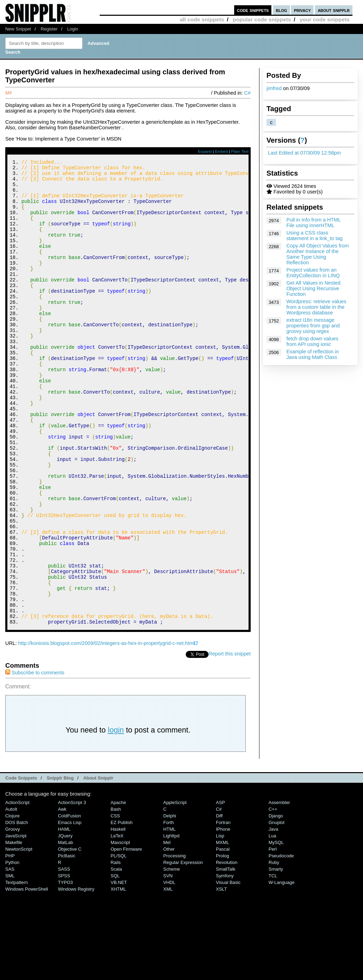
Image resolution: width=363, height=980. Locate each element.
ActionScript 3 (72, 890)
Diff (219, 903)
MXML (222, 930)
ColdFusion (70, 903)
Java (273, 916)
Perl (273, 936)
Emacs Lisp (70, 910)
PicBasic (67, 943)
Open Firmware (126, 936)
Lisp (220, 923)
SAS (10, 956)
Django (276, 903)
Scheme (172, 956)
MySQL (276, 930)
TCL (273, 963)
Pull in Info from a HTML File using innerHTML (314, 223)
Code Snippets (21, 865)
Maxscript (120, 930)
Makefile (14, 930)
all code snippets (202, 19)
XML (168, 976)
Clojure (12, 903)
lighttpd (171, 923)
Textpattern (16, 970)
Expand (205, 151)
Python (12, 950)
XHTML (118, 976)
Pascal (223, 936)
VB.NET (119, 970)
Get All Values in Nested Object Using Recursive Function (313, 288)
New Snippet (18, 29)
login (116, 817)
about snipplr (334, 10)
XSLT (221, 976)
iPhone (223, 916)
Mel (167, 930)
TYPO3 (65, 970)
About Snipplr (98, 865)
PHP (10, 943)
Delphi (170, 903)
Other (169, 936)
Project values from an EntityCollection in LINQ (313, 273)
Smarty (276, 956)
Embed (221, 151)
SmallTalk (226, 956)
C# (247, 93)
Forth (169, 910)
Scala (116, 956)
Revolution (227, 950)
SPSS (64, 963)
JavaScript (16, 923)
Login (73, 29)
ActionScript (17, 890)
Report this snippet (230, 741)
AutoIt (11, 896)
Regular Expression (183, 950)
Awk (62, 896)
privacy (302, 10)
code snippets (253, 10)
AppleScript (175, 890)
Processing (174, 943)
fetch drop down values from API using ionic (312, 341)
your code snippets (325, 19)
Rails (116, 950)
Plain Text (240, 151)
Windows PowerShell (27, 976)
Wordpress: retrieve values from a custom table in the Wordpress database (316, 307)
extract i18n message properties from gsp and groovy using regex (313, 326)
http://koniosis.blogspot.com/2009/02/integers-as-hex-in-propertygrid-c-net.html (106, 730)
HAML (64, 916)
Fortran (223, 910)
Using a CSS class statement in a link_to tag (315, 236)
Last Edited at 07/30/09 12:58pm (304, 153)
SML (10, 963)
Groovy (13, 916)
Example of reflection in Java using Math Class (313, 354)
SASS (64, 956)
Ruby (274, 950)
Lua (272, 923)
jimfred (274, 88)
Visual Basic (228, 970)
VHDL (169, 970)
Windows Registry (76, 976)
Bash (116, 896)
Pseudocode (281, 943)
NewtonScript (19, 936)
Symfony (225, 963)
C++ (273, 896)
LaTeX (117, 923)
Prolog (222, 943)
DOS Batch (17, 910)
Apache (118, 890)
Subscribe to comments (35, 760)
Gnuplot (276, 910)
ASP (220, 890)
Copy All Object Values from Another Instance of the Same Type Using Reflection (318, 254)
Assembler (279, 890)
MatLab (65, 930)
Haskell (118, 916)
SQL (115, 963)
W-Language (282, 970)
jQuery (65, 923)
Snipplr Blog (60, 865)
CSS (115, 903)
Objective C (70, 936)
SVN (168, 963)
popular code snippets (262, 19)
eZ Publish (122, 910)
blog (282, 10)
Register (49, 29)
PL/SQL (118, 943)
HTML (169, 916)
